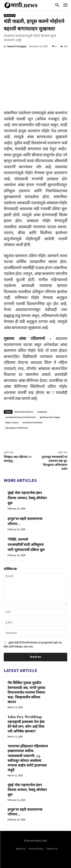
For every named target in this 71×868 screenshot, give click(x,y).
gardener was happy (50, 417)
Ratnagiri (10, 16)
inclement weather (32, 422)
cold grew (42, 412)
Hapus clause (12, 422)
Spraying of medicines (17, 428)
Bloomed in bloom (24, 412)
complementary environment (21, 417)
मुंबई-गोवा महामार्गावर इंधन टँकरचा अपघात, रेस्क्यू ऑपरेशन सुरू (27, 498)
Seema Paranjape (17, 46)
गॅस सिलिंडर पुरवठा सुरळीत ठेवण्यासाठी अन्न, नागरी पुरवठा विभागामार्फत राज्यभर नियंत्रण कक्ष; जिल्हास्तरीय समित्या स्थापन (26, 693)
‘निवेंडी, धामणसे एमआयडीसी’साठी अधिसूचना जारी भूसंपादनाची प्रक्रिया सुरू (26, 545)
